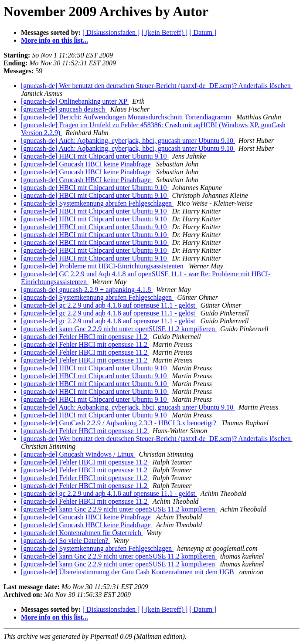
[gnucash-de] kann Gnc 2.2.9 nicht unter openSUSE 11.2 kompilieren (119, 329)
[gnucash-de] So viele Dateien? (65, 541)
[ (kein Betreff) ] (164, 32)
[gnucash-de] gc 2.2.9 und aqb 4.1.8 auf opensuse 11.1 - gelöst (109, 305)
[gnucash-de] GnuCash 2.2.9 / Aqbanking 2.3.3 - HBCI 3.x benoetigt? (119, 423)
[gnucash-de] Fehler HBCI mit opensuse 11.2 (85, 337)
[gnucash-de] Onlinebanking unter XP (75, 101)
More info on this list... (54, 40)
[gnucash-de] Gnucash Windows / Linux (78, 454)
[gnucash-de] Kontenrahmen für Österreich (82, 533)
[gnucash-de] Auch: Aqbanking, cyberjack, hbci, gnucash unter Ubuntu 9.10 (128, 141)
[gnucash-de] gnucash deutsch (64, 109)
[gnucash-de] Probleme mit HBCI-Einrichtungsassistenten (103, 266)
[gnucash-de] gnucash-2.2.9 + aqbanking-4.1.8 (87, 290)
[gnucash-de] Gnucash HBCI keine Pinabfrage (87, 164)
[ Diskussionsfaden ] (111, 32)
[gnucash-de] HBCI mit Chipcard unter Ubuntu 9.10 (95, 156)
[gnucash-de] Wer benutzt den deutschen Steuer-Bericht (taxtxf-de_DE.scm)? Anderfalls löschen (157, 86)
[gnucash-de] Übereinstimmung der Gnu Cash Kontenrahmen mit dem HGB (128, 572)
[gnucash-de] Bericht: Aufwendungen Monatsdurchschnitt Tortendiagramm (127, 117)
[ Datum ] (203, 32)
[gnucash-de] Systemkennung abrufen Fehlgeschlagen (97, 203)
